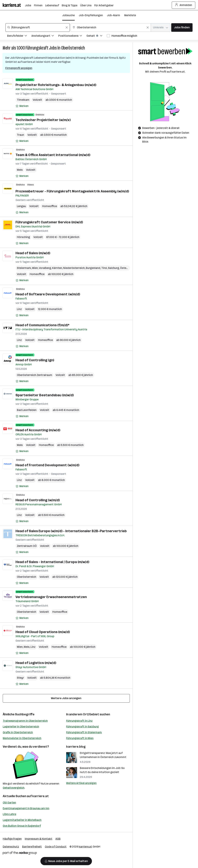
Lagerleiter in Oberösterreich (21, 727)
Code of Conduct (56, 847)
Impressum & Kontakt (39, 839)
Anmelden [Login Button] (184, 5)
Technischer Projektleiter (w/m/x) (43, 120)
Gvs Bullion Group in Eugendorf (22, 826)
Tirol (104, 268)
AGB (58, 839)
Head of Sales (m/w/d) (33, 253)
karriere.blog (76, 747)
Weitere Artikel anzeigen (81, 783)
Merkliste (130, 15)
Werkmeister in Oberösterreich (22, 738)
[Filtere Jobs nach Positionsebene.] (72, 36)
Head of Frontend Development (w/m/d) (47, 465)
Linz (19, 309)
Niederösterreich (74, 268)
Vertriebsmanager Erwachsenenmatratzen (51, 597)
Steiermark (24, 268)
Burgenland (93, 268)
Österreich (127, 268)
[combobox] (38, 27)
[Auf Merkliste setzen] (22, 106)
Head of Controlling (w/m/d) (38, 500)
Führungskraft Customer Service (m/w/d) (49, 222)
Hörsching (23, 237)
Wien (35, 268)
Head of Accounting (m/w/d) (38, 430)
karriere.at (41, 796)
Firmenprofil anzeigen (19, 68)
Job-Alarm (113, 15)
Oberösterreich (73, 48)
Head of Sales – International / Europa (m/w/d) (52, 562)
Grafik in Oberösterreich (18, 732)
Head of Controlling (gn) (35, 360)
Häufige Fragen (12, 839)
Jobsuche (68, 15)
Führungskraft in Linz (79, 721)
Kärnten (57, 268)
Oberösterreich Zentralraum (35, 375)
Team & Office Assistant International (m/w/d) (53, 155)
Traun (20, 135)
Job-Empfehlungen (91, 15)
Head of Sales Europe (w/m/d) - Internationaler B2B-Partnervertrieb (71, 531)
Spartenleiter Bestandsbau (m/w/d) (45, 395)
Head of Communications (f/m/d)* (42, 325)
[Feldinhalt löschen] (67, 27)
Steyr (20, 678)
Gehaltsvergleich (14, 788)
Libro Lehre (9, 814)
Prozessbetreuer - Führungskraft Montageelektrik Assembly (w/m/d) (72, 191)
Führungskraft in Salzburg (82, 727)
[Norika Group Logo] (20, 854)
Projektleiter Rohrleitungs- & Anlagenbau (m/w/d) (56, 85)
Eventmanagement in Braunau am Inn (26, 808)
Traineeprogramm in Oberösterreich (25, 721)
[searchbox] (38, 27)
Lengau (21, 206)
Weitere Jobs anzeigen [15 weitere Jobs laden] (66, 698)
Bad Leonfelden (27, 410)
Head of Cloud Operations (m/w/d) (43, 632)
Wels (20, 170)
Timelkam (23, 100)
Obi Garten (9, 803)
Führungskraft (37, 48)
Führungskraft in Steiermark (84, 732)
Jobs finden (182, 27)
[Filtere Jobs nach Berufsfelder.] (19, 36)
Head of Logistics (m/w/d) (36, 663)
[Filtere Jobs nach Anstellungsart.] (45, 36)
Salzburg (113, 268)
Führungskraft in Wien (80, 738)
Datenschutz (11, 847)
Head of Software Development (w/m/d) (48, 294)
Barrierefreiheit (32, 847)
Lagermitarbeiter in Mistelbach (22, 820)
